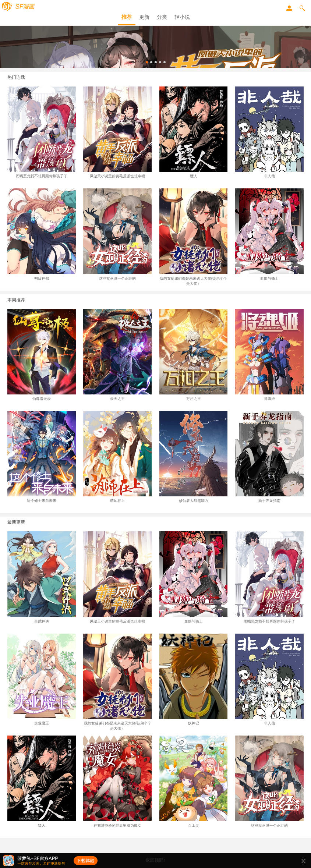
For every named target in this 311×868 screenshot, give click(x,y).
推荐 (127, 17)
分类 (162, 17)
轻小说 (182, 17)
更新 (144, 17)
